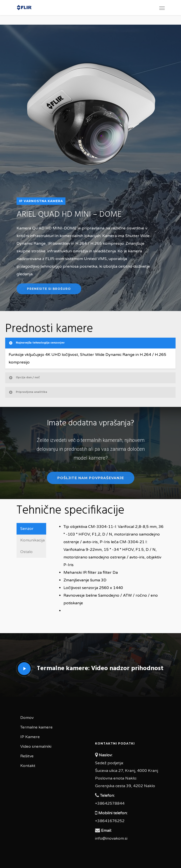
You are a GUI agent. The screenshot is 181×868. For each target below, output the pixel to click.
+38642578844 (110, 803)
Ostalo (26, 552)
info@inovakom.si (111, 838)
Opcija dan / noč (24, 378)
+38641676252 (110, 821)
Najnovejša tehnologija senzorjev (36, 343)
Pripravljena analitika (28, 392)
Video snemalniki (36, 746)
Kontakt (28, 766)
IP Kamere (30, 737)
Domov (27, 718)
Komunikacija (32, 540)
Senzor (27, 529)
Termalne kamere (36, 727)
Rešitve (27, 756)
